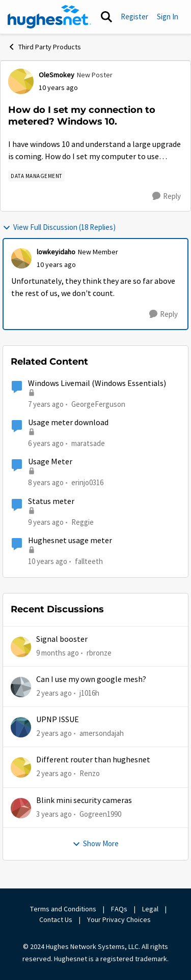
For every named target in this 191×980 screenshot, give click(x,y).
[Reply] (167, 196)
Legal (150, 909)
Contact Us (56, 919)
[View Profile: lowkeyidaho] (21, 258)
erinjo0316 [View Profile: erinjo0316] (87, 482)
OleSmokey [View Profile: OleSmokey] (57, 75)
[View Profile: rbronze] (21, 647)
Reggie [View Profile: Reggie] (83, 522)
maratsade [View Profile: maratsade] (88, 443)
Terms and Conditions (63, 909)
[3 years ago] (54, 814)
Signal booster (62, 639)
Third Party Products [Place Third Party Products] (44, 47)
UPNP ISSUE (58, 720)
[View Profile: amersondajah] (21, 727)
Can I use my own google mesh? (91, 679)
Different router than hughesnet (93, 760)
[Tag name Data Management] (36, 176)
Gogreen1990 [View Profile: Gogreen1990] (100, 814)
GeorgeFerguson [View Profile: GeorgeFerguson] (98, 404)
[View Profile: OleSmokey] (21, 81)
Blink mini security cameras (84, 800)
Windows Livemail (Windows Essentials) (97, 383)
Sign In (168, 17)
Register (134, 17)
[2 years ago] (54, 693)
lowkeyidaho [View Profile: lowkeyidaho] (56, 252)
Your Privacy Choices (120, 919)
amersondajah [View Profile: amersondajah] (102, 733)
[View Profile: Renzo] (21, 767)
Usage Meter (50, 462)
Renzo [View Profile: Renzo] (90, 773)
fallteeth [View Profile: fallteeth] (89, 561)
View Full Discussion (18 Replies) (59, 227)
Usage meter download (68, 423)
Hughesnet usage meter (70, 541)
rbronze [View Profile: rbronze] (99, 652)
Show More (95, 843)
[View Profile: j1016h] (21, 687)
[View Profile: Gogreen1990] (21, 808)
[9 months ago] (58, 653)
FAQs (119, 909)
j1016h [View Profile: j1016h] (89, 693)
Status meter (51, 501)
